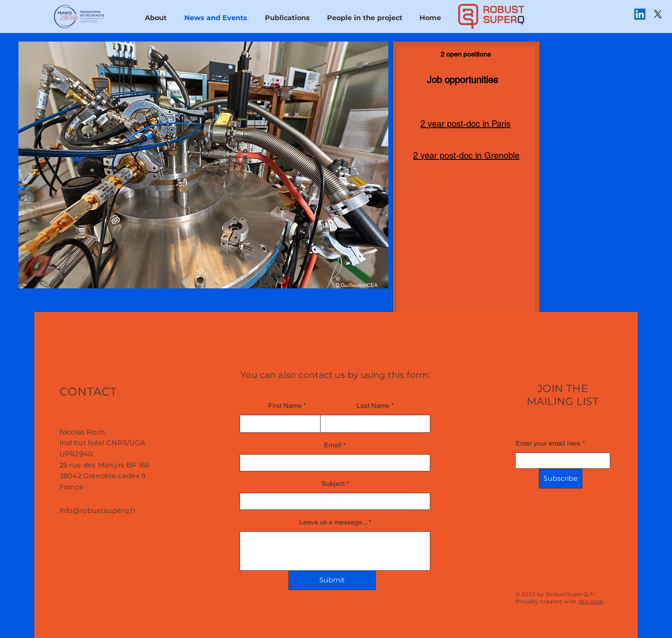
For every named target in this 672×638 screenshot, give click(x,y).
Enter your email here (548, 443)
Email (333, 445)
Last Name (373, 406)
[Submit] (332, 580)
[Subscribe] (561, 479)
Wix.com (591, 601)
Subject (333, 484)
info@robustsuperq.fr (98, 511)
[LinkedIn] (640, 14)
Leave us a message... (333, 522)
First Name (285, 406)
